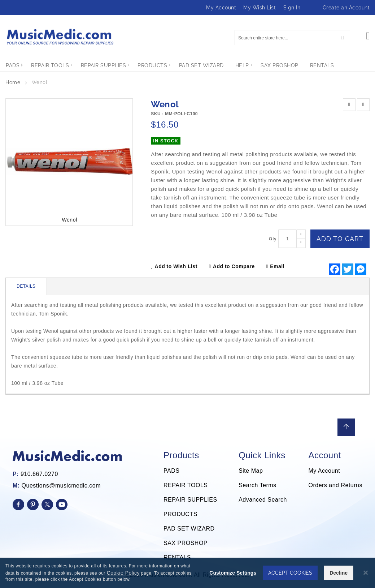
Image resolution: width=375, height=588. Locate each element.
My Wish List (260, 8)
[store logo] (60, 37)
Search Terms (257, 485)
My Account (221, 8)
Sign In (292, 8)
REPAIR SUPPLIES (190, 500)
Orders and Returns (335, 485)
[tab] (26, 287)
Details (26, 286)
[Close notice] (366, 573)
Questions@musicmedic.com (61, 486)
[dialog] (187, 573)
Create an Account (346, 8)
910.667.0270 (39, 474)
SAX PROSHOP (186, 543)
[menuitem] (13, 65)
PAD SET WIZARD (189, 529)
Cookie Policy (123, 573)
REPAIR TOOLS (186, 485)
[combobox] (292, 38)
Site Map (251, 471)
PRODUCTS (180, 514)
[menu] (187, 65)
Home (13, 82)
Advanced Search (263, 500)
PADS (171, 471)
